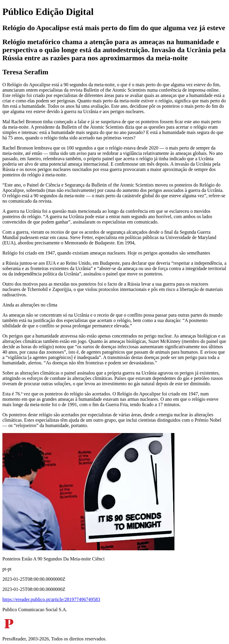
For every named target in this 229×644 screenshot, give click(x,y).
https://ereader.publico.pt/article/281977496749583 (51, 599)
